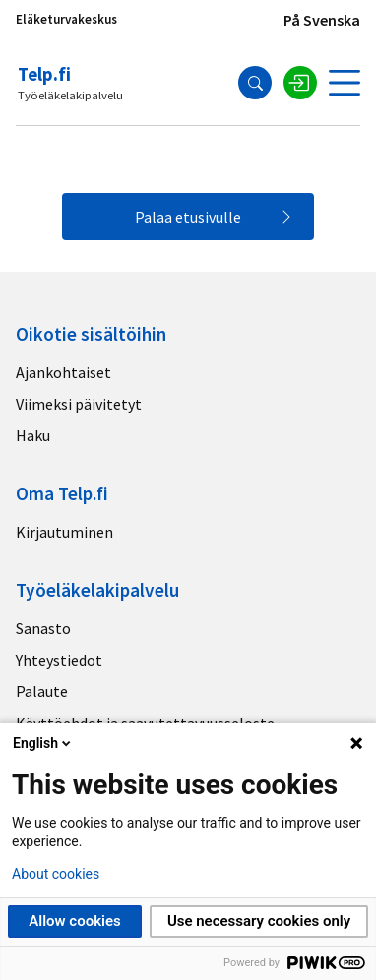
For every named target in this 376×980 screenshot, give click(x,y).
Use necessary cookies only (259, 921)
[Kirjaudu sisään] (300, 83)
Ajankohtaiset (63, 372)
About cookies (56, 874)
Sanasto (43, 628)
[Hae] (255, 83)
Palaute (42, 691)
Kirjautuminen (64, 532)
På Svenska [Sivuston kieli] (322, 20)
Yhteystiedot (59, 660)
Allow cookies (75, 921)
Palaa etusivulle (188, 217)
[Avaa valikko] (345, 83)
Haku (33, 435)
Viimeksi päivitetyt (79, 404)
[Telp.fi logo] (72, 83)
